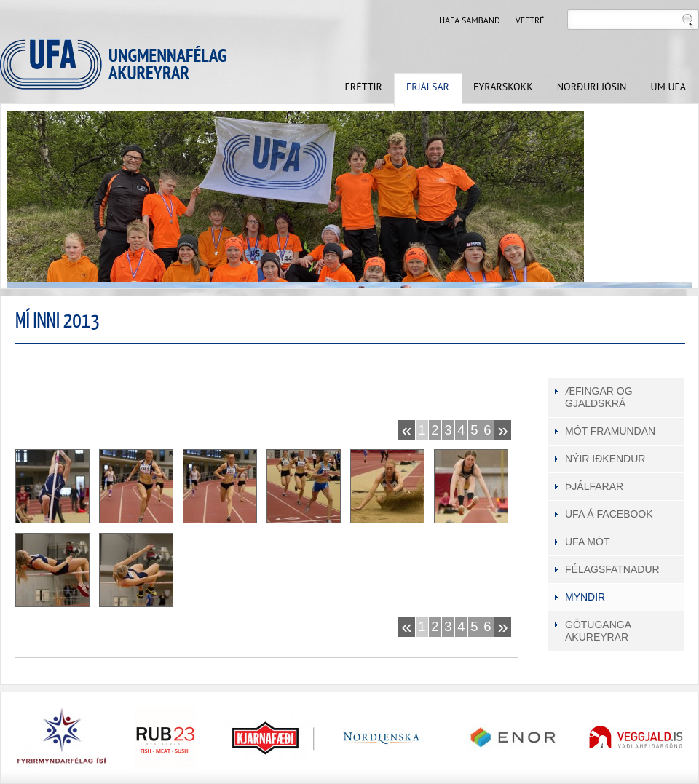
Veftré (530, 20)
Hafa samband (470, 20)
